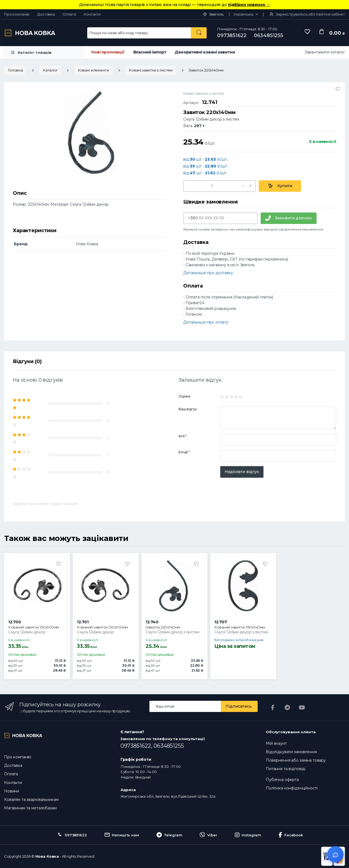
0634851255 (268, 35)
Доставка (46, 14)
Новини (12, 791)
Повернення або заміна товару (296, 760)
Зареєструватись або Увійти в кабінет (307, 14)
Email (184, 452)
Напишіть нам (122, 835)
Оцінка (184, 396)
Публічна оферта (282, 780)
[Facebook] (273, 708)
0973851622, (137, 746)
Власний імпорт (150, 52)
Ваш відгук (188, 409)
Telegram (169, 835)
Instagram (248, 835)
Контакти (92, 14)
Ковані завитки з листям (151, 70)
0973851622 (232, 35)
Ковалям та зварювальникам (31, 800)
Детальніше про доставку (208, 273)
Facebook (291, 835)
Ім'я (183, 436)
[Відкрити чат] (335, 854)
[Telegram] (287, 708)
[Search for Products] (139, 33)
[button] (246, 14)
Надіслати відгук (242, 472)
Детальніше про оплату (206, 322)
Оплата (69, 14)
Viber (208, 835)
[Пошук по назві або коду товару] (199, 33)
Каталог (50, 70)
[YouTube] (302, 708)
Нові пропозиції (108, 52)
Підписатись (239, 706)
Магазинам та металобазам (30, 808)
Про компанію (17, 14)
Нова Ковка (47, 856)
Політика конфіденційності (292, 788)
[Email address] (185, 706)
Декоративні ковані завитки (205, 52)
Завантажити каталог (325, 52)
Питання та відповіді (286, 769)
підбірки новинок (249, 5)
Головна (15, 70)
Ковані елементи (93, 70)
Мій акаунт (276, 743)
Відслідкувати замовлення (291, 752)
